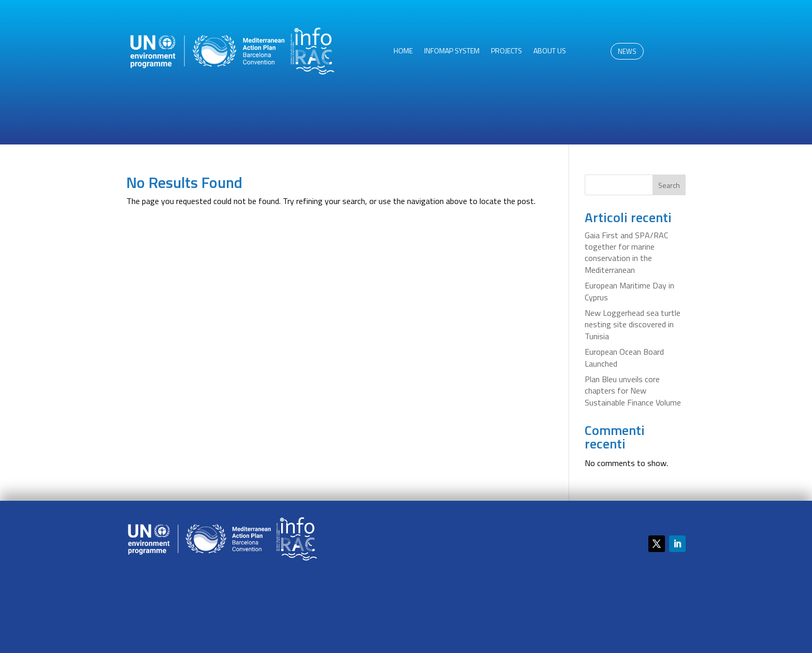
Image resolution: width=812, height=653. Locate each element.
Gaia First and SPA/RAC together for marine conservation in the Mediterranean (626, 252)
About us (550, 52)
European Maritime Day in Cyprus (629, 291)
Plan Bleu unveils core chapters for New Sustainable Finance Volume (633, 391)
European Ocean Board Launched (624, 357)
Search (669, 185)
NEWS (627, 51)
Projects (506, 52)
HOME (403, 52)
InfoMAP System (452, 52)
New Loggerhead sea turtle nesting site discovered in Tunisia (633, 324)
